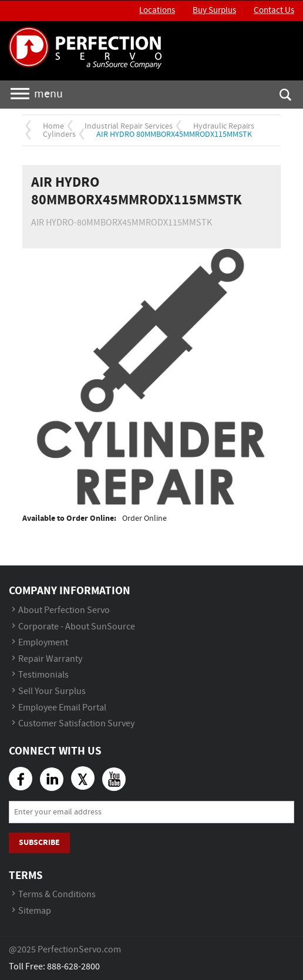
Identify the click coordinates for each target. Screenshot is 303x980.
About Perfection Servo (64, 610)
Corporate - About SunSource (77, 627)
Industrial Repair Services (129, 126)
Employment (43, 643)
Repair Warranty (50, 659)
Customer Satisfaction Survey (76, 724)
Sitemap (35, 911)
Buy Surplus (214, 11)
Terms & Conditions (57, 895)
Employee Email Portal (62, 708)
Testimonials (43, 675)
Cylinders (59, 134)
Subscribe (39, 842)
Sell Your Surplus (52, 691)
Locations (157, 11)
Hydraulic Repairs (224, 126)
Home (53, 126)
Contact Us (274, 11)
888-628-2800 (73, 967)
